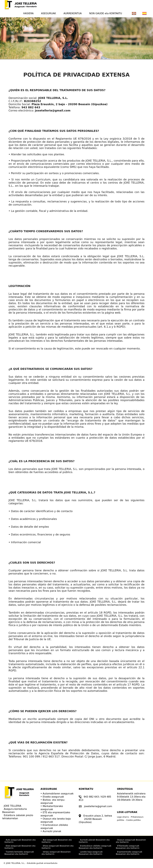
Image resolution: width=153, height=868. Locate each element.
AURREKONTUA (73, 13)
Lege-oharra (123, 817)
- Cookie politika (133, 820)
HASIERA (30, 13)
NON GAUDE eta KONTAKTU (106, 13)
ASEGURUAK (49, 13)
